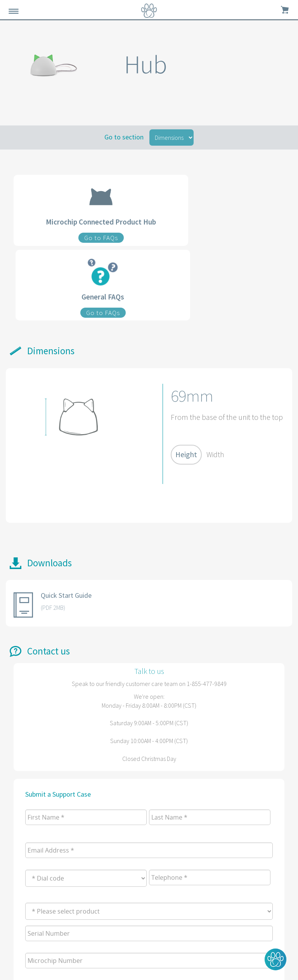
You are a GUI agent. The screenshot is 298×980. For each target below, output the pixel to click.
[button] (275, 959)
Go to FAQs (101, 238)
